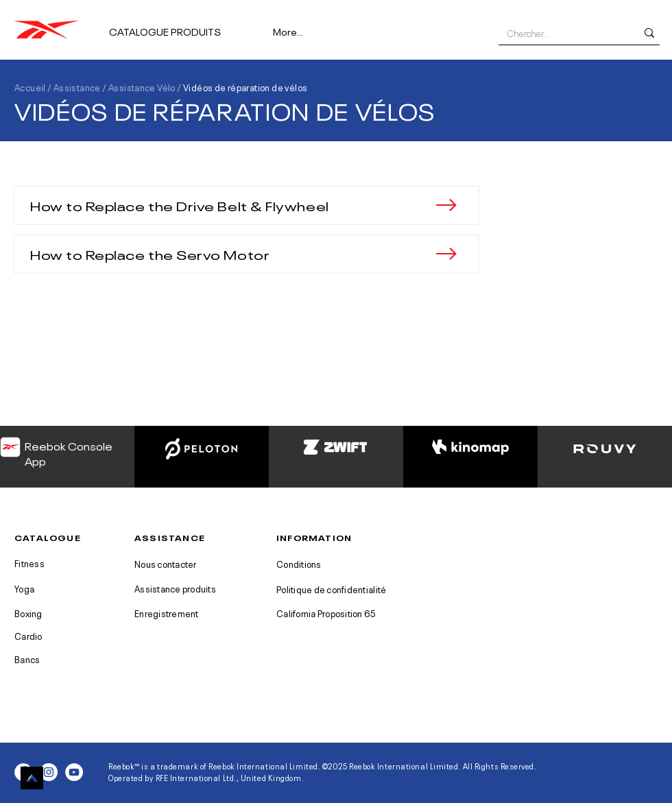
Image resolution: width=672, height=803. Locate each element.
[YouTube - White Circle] (74, 772)
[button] (185, 25)
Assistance (77, 87)
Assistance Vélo (142, 87)
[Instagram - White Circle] (49, 772)
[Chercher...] (561, 33)
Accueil (30, 87)
